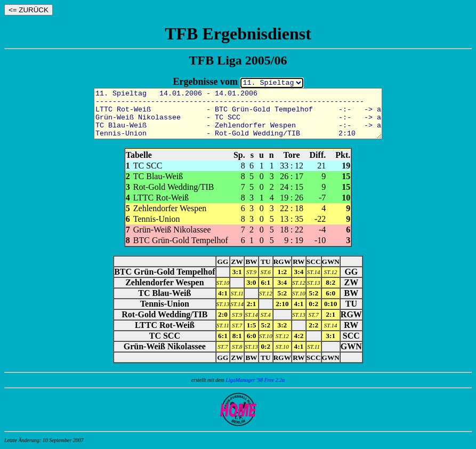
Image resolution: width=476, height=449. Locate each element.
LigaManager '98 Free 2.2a (256, 380)
